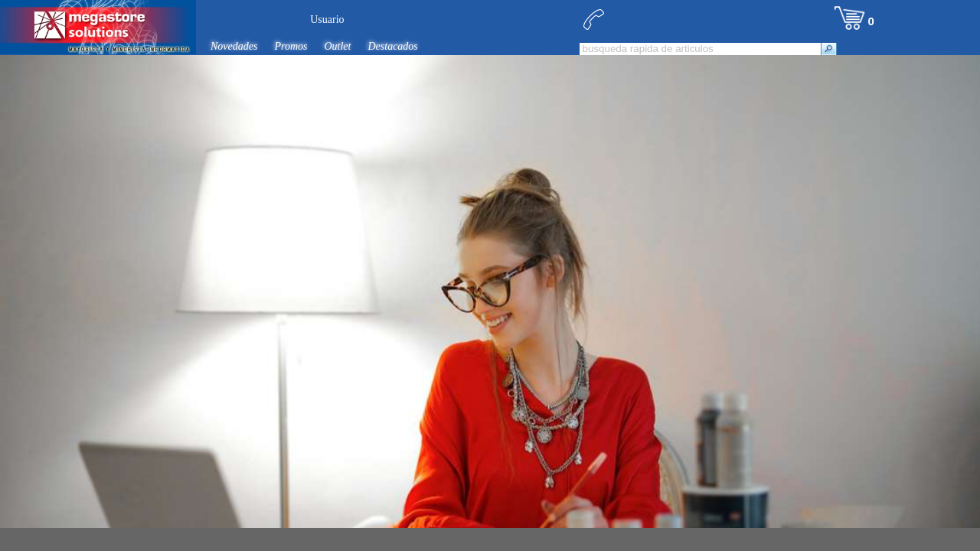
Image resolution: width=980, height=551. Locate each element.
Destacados (392, 46)
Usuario (327, 20)
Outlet (337, 46)
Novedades (234, 46)
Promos (291, 46)
